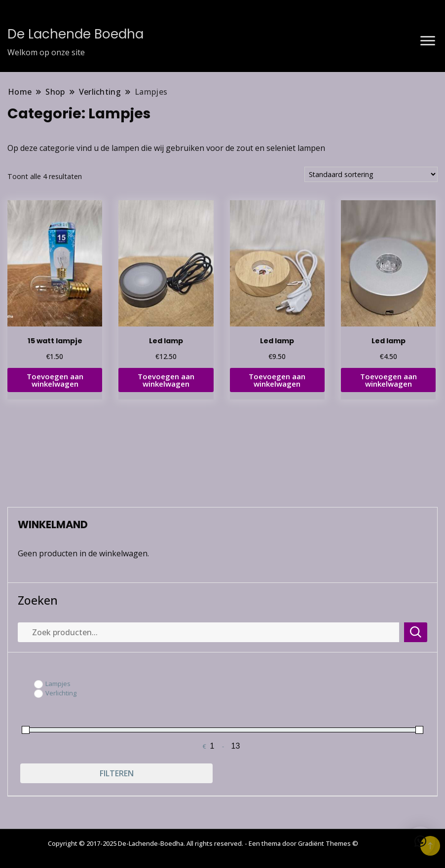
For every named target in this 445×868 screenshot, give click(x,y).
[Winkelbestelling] (371, 174)
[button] (420, 841)
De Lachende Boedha (75, 34)
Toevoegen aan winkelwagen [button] (55, 380)
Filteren (117, 773)
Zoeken (38, 600)
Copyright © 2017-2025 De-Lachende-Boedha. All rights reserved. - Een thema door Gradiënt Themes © (203, 843)
